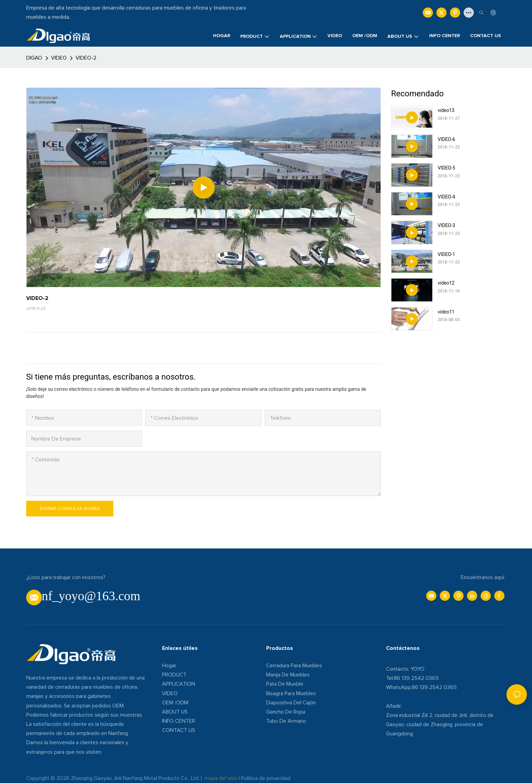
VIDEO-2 (86, 58)
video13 (446, 110)
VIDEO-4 (446, 197)
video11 (446, 312)
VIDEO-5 (446, 168)
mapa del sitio (221, 778)
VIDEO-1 (446, 254)
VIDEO (59, 58)
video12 (446, 283)
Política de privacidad (266, 778)
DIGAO (34, 58)
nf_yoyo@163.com (91, 596)
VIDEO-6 (446, 139)
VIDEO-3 (446, 225)
